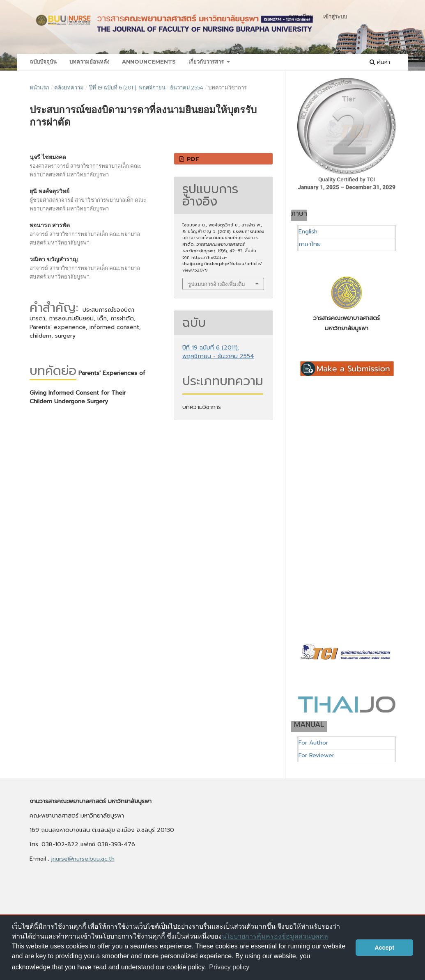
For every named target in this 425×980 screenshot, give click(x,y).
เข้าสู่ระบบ (335, 16)
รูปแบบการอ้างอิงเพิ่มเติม (217, 284)
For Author (313, 743)
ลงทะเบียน (301, 16)
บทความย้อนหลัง (89, 62)
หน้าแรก (39, 87)
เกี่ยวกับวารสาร (207, 62)
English (308, 232)
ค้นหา (380, 62)
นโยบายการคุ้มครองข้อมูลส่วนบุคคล (275, 936)
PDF (192, 159)
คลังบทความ (69, 87)
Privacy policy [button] (229, 967)
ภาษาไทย (310, 244)
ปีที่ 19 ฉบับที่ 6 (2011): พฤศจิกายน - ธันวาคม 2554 (146, 87)
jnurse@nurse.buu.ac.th (83, 859)
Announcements (149, 62)
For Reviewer (316, 755)
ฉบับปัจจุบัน (43, 62)
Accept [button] (384, 948)
